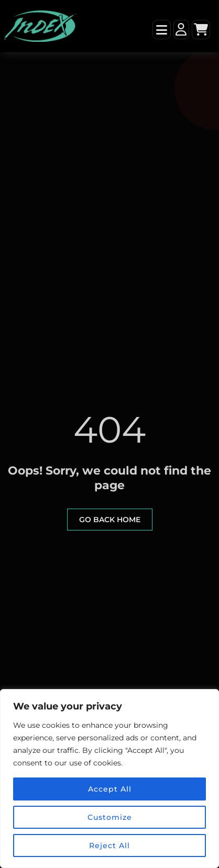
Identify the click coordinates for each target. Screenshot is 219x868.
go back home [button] (110, 520)
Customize (110, 817)
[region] (109, 779)
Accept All (110, 789)
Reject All (109, 846)
